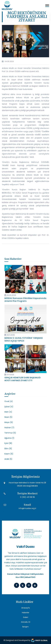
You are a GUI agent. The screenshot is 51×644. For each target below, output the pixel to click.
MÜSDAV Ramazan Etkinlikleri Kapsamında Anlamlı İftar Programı (25, 300)
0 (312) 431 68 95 (27, 497)
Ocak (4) (9, 401)
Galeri (26, 617)
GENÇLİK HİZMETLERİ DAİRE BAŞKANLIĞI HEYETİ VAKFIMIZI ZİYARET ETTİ (23, 379)
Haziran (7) (9, 428)
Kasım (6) (9, 454)
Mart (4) (8, 412)
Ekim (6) (8, 449)
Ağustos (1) (9, 438)
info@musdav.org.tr (27, 508)
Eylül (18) (8, 443)
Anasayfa (26, 608)
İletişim (25, 627)
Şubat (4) (9, 407)
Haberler (26, 613)
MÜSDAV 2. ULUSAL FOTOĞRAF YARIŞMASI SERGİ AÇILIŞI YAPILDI (24, 339)
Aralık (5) (8, 459)
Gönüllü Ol (26, 622)
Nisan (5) (8, 417)
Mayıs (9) (9, 422)
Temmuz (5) (10, 433)
